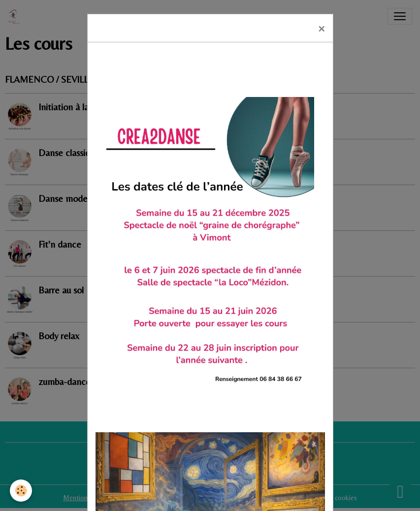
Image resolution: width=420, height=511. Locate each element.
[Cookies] (21, 491)
